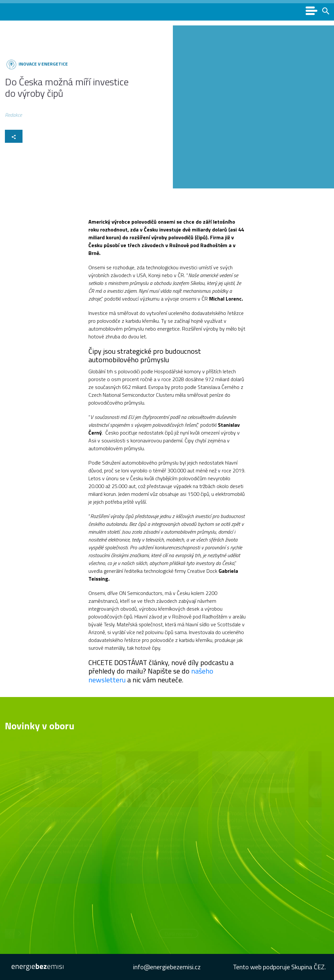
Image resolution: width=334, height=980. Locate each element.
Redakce (13, 116)
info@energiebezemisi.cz (167, 967)
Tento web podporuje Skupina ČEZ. (279, 967)
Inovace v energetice (42, 64)
